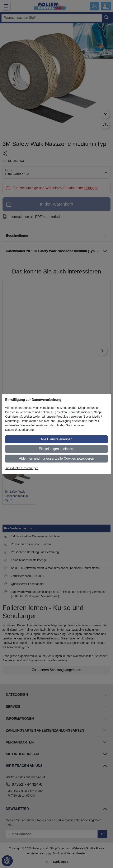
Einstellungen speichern (57, 449)
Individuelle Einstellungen (22, 468)
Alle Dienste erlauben (56, 439)
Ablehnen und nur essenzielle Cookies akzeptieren (56, 458)
